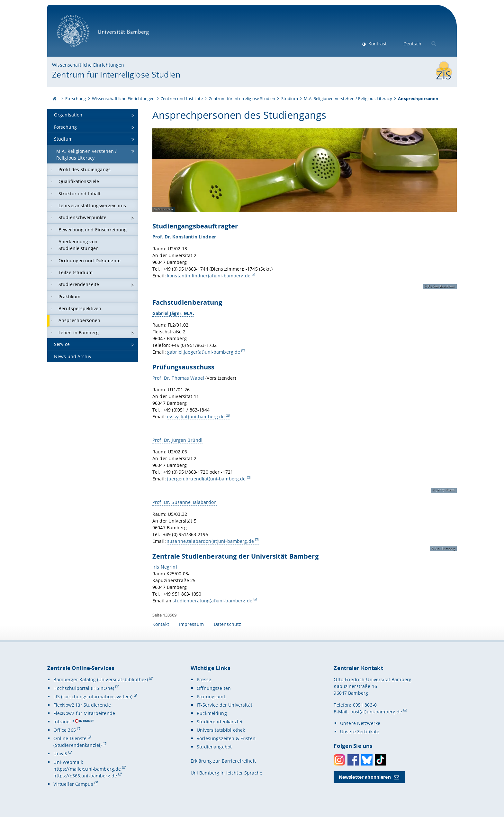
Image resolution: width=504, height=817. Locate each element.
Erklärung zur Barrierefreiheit (223, 761)
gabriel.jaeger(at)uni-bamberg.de (204, 352)
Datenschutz (228, 624)
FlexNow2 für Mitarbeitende (84, 713)
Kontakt (161, 624)
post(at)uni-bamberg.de (376, 712)
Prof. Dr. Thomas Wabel (178, 378)
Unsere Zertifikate (360, 732)
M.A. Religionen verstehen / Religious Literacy (348, 98)
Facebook (353, 760)
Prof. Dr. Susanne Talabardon (184, 502)
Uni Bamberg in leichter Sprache (226, 773)
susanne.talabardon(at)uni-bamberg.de (211, 541)
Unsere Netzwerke (360, 723)
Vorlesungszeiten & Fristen (226, 738)
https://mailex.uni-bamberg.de (87, 769)
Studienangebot (214, 747)
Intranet (62, 722)
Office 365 (64, 730)
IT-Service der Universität (225, 705)
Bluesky (367, 760)
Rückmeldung (212, 713)
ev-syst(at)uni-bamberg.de (196, 417)
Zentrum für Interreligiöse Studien (116, 74)
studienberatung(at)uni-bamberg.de (212, 601)
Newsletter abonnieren (365, 777)
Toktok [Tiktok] (380, 760)
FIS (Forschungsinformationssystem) (93, 696)
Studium (290, 98)
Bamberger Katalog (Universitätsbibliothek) (101, 679)
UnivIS (60, 753)
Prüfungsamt (211, 696)
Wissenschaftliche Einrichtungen (88, 65)
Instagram (339, 760)
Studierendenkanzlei (220, 722)
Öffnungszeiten (214, 688)
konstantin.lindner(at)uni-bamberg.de (209, 276)
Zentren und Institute (182, 98)
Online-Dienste (70, 738)
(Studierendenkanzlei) (77, 745)
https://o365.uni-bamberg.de (85, 776)
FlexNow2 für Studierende (82, 705)
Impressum (191, 624)
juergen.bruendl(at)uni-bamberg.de (207, 479)
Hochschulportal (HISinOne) (84, 688)
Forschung (76, 98)
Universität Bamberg (105, 34)
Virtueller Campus (73, 784)
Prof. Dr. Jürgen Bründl (177, 440)
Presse (204, 679)
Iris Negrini (165, 567)
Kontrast (377, 44)
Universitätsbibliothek (221, 730)
